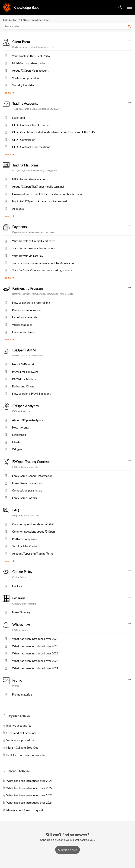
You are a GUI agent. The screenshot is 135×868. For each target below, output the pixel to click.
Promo (17, 680)
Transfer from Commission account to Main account (44, 263)
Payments (20, 227)
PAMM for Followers (25, 372)
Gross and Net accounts (21, 733)
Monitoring (19, 435)
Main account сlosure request (25, 810)
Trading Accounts (25, 104)
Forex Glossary (21, 612)
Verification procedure (26, 78)
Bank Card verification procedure (27, 755)
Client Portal (21, 42)
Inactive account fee (19, 726)
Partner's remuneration (26, 310)
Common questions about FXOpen (33, 532)
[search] (67, 26)
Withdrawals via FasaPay (28, 256)
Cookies (17, 586)
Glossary (19, 598)
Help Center (10, 20)
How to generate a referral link (31, 303)
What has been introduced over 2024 (35, 661)
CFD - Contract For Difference (31, 125)
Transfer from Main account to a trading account (42, 270)
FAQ (16, 510)
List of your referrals (25, 317)
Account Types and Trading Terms (33, 554)
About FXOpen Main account (30, 71)
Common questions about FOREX (33, 524)
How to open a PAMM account (31, 394)
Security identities (23, 85)
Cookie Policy (22, 572)
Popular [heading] (19, 716)
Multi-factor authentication (29, 63)
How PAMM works (24, 364)
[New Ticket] (67, 850)
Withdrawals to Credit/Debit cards (34, 241)
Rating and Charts (23, 386)
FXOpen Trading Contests (31, 462)
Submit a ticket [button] (67, 850)
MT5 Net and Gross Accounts (30, 179)
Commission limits (23, 332)
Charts (16, 442)
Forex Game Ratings (24, 498)
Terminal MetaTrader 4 (26, 546)
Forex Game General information (32, 476)
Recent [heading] (19, 771)
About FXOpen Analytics (27, 420)
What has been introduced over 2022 (35, 639)
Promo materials (22, 694)
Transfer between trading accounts (34, 248)
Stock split (19, 118)
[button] (120, 7)
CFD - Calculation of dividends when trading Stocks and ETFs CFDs (54, 132)
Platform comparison (25, 539)
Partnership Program (28, 289)
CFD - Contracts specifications (31, 147)
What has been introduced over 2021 (35, 668)
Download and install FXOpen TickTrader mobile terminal (47, 194)
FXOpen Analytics (25, 406)
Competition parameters (27, 490)
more (10, 93)
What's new (21, 625)
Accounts (18, 209)
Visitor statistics (22, 325)
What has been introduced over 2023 (35, 646)
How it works (20, 427)
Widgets (17, 449)
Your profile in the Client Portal (31, 56)
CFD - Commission (24, 140)
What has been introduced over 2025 (35, 653)
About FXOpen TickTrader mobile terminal (38, 187)
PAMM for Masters (24, 379)
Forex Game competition (27, 483)
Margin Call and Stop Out (22, 748)
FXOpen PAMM (24, 350)
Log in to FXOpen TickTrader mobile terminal (39, 201)
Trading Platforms (25, 165)
